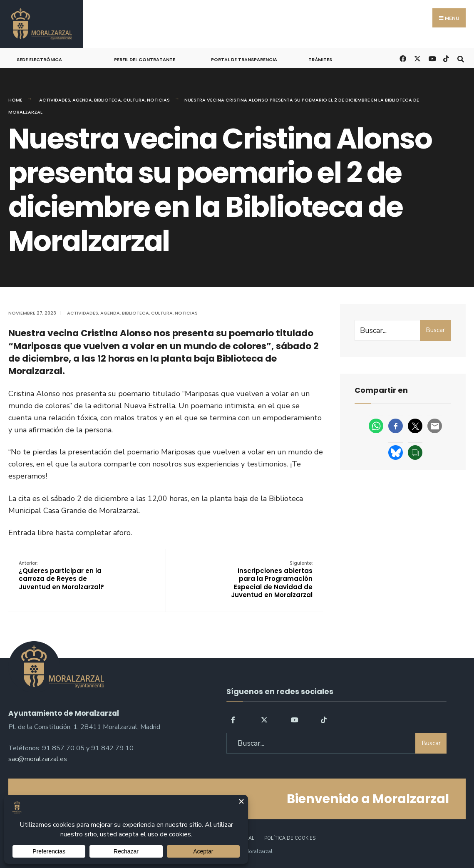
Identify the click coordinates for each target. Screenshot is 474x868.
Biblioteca (108, 100)
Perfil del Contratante (145, 60)
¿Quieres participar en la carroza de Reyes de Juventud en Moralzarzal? (61, 575)
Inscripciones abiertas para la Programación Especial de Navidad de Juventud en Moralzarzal (272, 579)
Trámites (320, 60)
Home (15, 100)
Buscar (435, 330)
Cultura (134, 100)
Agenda (82, 100)
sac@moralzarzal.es (38, 759)
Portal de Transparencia (244, 60)
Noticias (158, 100)
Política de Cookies (290, 838)
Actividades (55, 100)
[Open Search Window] (460, 58)
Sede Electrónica (39, 60)
